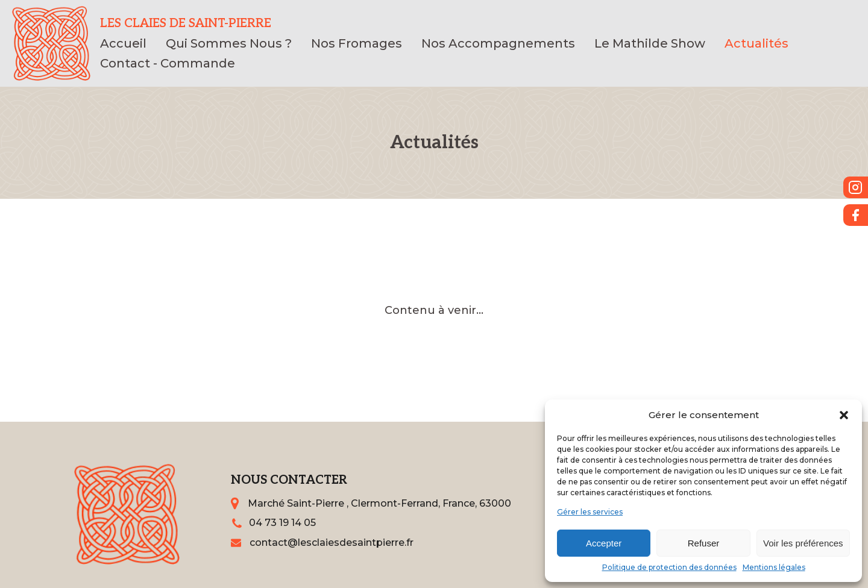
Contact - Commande (168, 63)
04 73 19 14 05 (282, 523)
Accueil (123, 43)
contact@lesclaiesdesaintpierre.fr (332, 543)
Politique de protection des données (669, 567)
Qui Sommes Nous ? (229, 43)
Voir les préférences (803, 543)
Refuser (704, 543)
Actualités (756, 43)
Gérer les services (590, 512)
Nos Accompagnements (498, 43)
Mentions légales (774, 567)
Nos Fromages (357, 43)
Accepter (604, 543)
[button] (844, 415)
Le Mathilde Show (650, 43)
